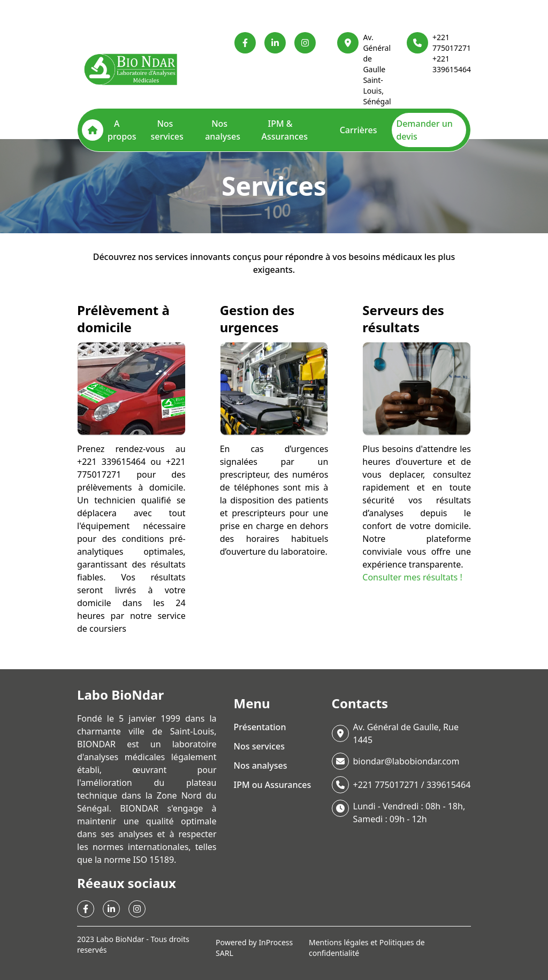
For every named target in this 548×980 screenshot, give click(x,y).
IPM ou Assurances (273, 785)
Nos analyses (223, 130)
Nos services (167, 130)
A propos (122, 130)
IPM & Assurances (284, 130)
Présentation (260, 727)
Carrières (359, 130)
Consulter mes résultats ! (412, 577)
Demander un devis (424, 130)
